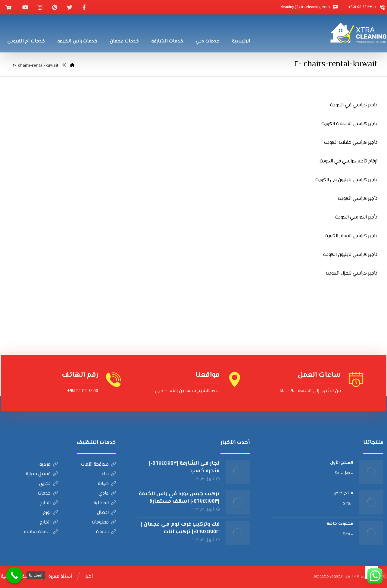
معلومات (104, 522)
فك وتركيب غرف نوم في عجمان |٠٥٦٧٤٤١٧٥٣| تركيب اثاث (180, 528)
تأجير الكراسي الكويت (356, 217)
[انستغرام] (40, 7)
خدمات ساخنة (41, 532)
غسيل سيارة (42, 474)
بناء (109, 474)
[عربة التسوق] (8, 7)
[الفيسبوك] (84, 7)
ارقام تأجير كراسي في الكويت (348, 161)
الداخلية (105, 503)
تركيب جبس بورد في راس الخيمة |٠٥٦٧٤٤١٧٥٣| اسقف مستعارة (179, 498)
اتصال (106, 513)
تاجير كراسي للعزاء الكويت (352, 274)
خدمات (48, 494)
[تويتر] (70, 7)
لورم (50, 513)
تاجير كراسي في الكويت (354, 105)
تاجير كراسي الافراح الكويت (351, 236)
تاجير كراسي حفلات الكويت (351, 143)
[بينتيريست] (55, 7)
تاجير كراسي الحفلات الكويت (349, 124)
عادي (107, 494)
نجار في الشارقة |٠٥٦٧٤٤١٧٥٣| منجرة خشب (184, 467)
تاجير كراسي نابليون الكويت (350, 255)
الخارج (49, 503)
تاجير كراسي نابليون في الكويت (346, 180)
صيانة (107, 484)
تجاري (48, 484)
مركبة (49, 465)
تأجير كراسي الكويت (358, 199)
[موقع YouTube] (25, 7)
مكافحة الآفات (98, 465)
